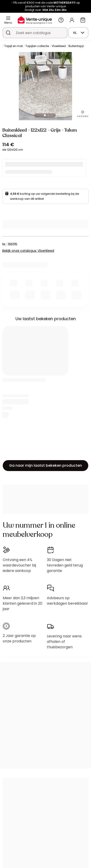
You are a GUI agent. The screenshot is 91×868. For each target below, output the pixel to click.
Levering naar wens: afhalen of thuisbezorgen (64, 642)
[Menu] (8, 18)
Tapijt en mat (14, 46)
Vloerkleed (59, 46)
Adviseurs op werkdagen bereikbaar (67, 601)
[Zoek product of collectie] (8, 33)
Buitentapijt (76, 46)
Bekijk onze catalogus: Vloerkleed (28, 251)
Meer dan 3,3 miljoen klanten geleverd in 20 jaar (23, 603)
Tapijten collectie (37, 46)
